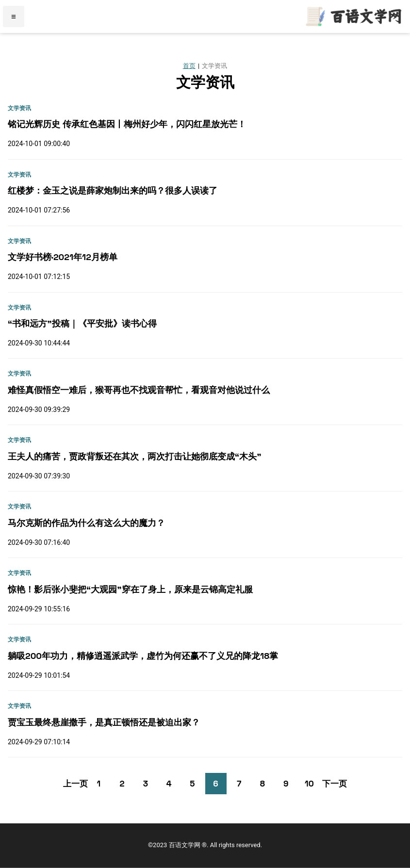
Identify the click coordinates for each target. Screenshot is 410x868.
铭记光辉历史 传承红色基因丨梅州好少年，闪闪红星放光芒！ (127, 124)
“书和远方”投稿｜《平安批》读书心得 (82, 323)
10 (309, 784)
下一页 (335, 784)
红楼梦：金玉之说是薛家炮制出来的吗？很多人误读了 (113, 190)
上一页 (75, 784)
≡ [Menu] (14, 16)
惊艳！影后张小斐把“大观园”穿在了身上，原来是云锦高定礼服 (130, 589)
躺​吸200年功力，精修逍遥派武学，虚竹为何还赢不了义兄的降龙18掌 (143, 656)
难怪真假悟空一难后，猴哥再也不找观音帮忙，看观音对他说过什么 (139, 390)
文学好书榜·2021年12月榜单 (63, 257)
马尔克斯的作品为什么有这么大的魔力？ (86, 523)
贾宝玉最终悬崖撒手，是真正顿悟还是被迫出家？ (104, 722)
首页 (189, 66)
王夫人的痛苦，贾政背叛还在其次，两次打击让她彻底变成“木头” (135, 456)
